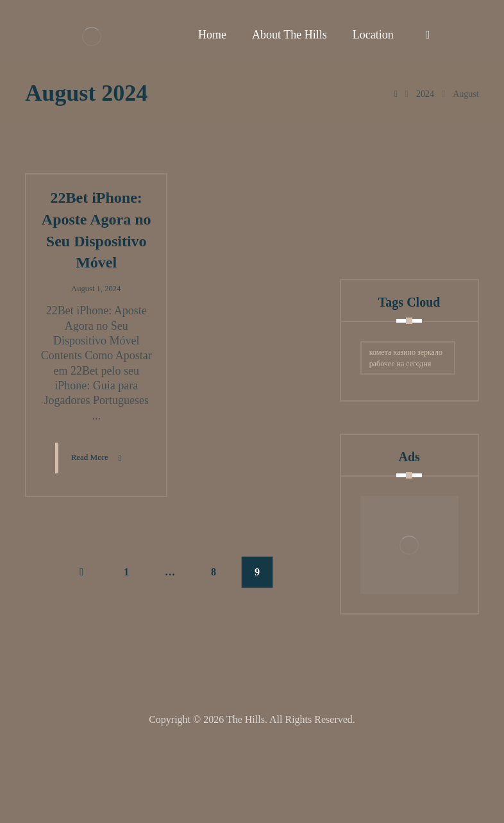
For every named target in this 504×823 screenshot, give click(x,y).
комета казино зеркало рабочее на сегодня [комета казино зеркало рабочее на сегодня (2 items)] (406, 441)
